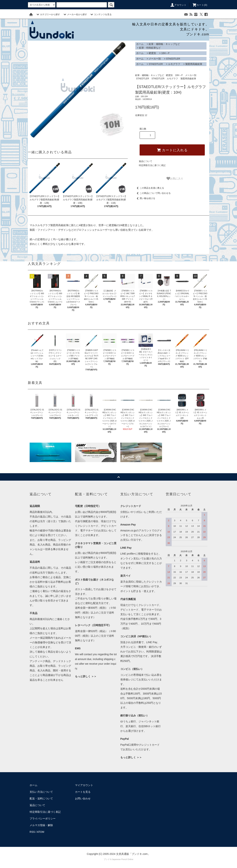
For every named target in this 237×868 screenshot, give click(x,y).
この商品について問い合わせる (153, 193)
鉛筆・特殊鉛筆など (150, 48)
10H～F (165, 53)
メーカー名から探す (75, 14)
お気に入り (175, 178)
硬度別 (152, 53)
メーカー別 (155, 59)
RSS (32, 832)
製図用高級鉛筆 (194, 64)
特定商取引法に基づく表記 (152, 165)
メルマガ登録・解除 (41, 825)
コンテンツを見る (101, 14)
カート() (200, 5)
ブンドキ (108, 859)
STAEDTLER (173, 59)
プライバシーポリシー (43, 819)
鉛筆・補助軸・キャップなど (164, 44)
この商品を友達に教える (150, 188)
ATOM (41, 832)
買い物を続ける (145, 198)
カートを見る (83, 792)
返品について (146, 161)
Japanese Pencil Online (123, 859)
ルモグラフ (174, 64)
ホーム (140, 44)
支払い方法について (41, 792)
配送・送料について (41, 798)
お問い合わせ (83, 798)
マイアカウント (84, 785)
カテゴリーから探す (48, 14)
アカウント (178, 5)
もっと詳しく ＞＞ (86, 676)
